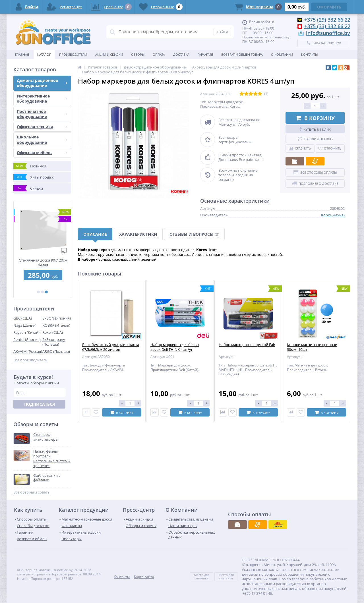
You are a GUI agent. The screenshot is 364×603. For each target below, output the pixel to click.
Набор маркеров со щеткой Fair (247, 345)
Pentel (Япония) (27, 339)
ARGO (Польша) (56, 351)
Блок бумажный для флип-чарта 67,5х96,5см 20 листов (111, 347)
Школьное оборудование (42, 139)
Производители (73, 54)
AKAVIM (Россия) (28, 351)
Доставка (181, 54)
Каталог (44, 54)
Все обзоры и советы (32, 492)
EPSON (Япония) (57, 318)
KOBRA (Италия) (56, 325)
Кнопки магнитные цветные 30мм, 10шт (312, 347)
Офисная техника (42, 127)
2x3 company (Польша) (54, 342)
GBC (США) (23, 318)
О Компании (282, 54)
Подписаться (40, 404)
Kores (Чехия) (333, 215)
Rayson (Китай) (26, 332)
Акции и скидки (109, 54)
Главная (22, 54)
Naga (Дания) (25, 325)
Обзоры (138, 54)
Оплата (159, 54)
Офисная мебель (42, 153)
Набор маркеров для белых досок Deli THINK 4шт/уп (175, 347)
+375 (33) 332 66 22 (327, 26)
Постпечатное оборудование (42, 114)
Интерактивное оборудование (42, 99)
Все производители (30, 360)
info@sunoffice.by (328, 33)
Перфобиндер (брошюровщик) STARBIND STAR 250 (42, 263)
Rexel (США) (53, 332)
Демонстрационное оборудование (42, 83)
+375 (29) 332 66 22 (327, 20)
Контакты (309, 54)
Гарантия (205, 54)
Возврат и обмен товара (242, 54)
